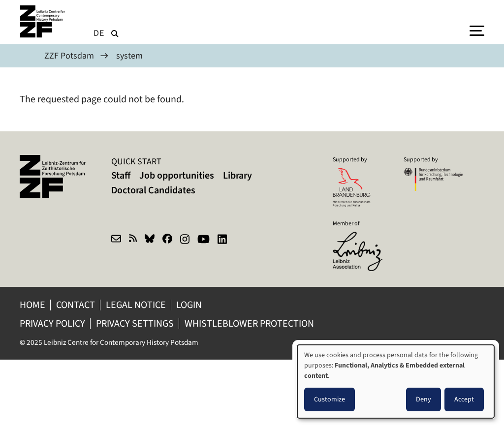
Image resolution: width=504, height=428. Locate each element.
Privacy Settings (135, 323)
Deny (424, 399)
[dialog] (396, 382)
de (99, 33)
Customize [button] (330, 399)
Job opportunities (177, 175)
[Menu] (477, 30)
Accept (464, 399)
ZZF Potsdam (69, 56)
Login (190, 305)
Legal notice (136, 305)
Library (237, 175)
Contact (76, 305)
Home (32, 305)
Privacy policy (52, 323)
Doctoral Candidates (153, 190)
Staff (121, 175)
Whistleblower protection (250, 323)
